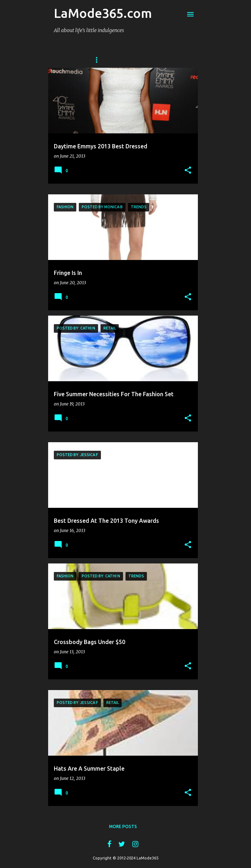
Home (99, 60)
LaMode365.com (103, 13)
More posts (123, 826)
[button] (188, 170)
